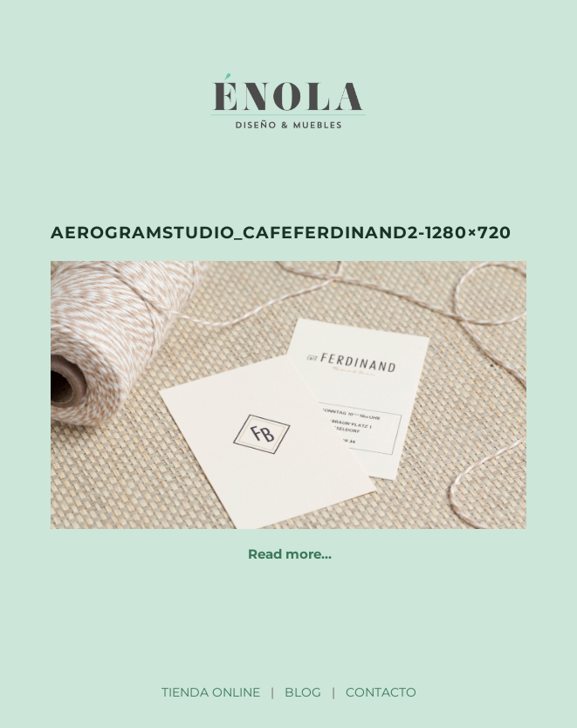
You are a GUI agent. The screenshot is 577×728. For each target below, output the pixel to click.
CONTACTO (381, 692)
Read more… (290, 554)
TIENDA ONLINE (211, 692)
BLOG (303, 692)
